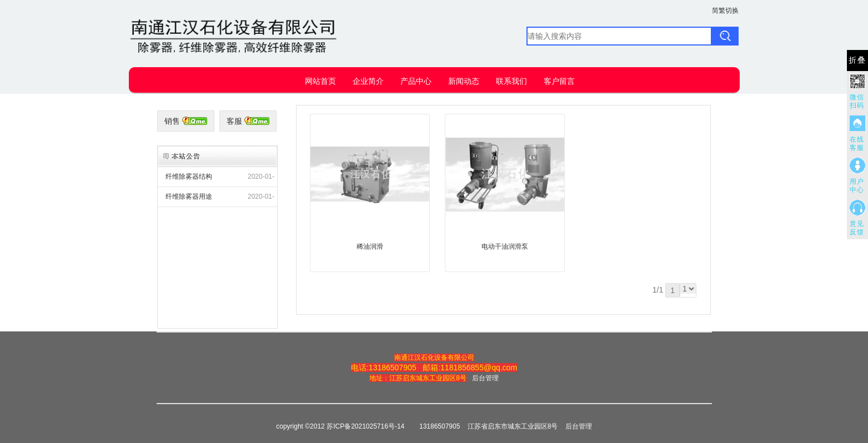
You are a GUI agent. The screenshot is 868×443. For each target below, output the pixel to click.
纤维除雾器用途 (189, 197)
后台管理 (485, 378)
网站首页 (320, 81)
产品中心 (416, 81)
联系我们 (511, 81)
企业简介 (368, 81)
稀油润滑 (370, 246)
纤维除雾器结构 (189, 177)
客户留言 (559, 81)
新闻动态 (464, 81)
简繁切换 (725, 11)
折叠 (857, 60)
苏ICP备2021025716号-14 (365, 426)
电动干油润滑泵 (505, 246)
